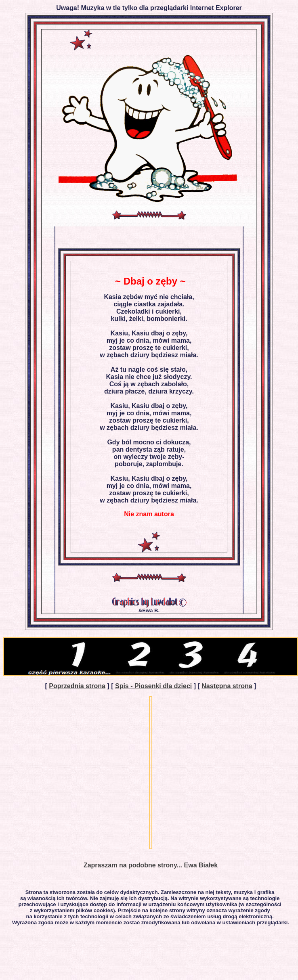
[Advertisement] (76, 773)
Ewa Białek (201, 865)
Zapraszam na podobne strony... (134, 865)
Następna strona (227, 686)
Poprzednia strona (77, 686)
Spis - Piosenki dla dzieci (153, 686)
